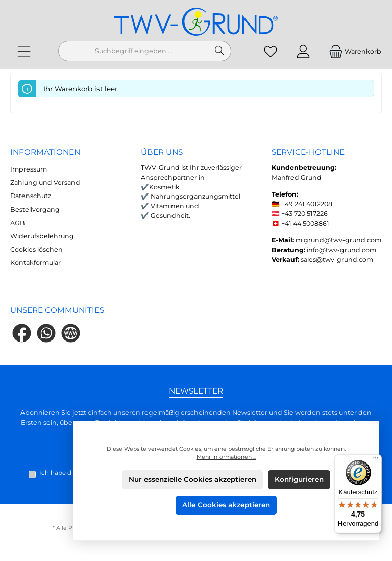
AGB (18, 223)
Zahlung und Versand (45, 182)
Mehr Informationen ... (226, 457)
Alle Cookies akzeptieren (226, 505)
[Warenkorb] (352, 51)
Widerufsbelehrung (42, 236)
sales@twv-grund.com (337, 260)
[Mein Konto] (303, 51)
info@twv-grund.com (341, 250)
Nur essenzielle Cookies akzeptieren (192, 479)
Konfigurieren (299, 479)
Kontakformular (35, 263)
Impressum (29, 169)
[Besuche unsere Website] (71, 333)
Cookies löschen (36, 249)
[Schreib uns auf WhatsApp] (46, 333)
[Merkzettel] (271, 51)
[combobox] (133, 51)
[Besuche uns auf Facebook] (22, 333)
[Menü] (24, 51)
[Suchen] (220, 51)
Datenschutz (31, 196)
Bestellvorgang (35, 210)
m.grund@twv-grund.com (338, 240)
